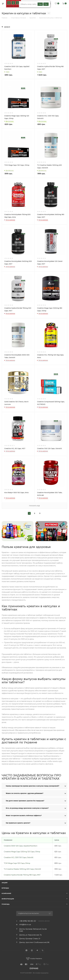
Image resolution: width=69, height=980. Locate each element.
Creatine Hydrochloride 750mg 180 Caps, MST (22, 875)
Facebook (26, 950)
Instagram (32, 950)
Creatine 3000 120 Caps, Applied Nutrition (21, 846)
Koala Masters (34, 959)
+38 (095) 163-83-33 (28, 921)
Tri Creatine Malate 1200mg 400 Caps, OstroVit (22, 869)
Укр (40, 4)
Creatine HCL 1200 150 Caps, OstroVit (19, 857)
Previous (5, 531)
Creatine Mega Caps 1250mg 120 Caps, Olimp (22, 852)
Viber (43, 950)
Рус (46, 4)
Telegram (37, 950)
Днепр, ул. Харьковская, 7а (30, 935)
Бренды (5, 888)
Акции (5, 883)
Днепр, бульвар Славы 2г (30, 939)
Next (64, 531)
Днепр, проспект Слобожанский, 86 (34, 942)
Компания (6, 893)
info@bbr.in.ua (25, 924)
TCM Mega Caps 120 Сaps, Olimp (17, 863)
